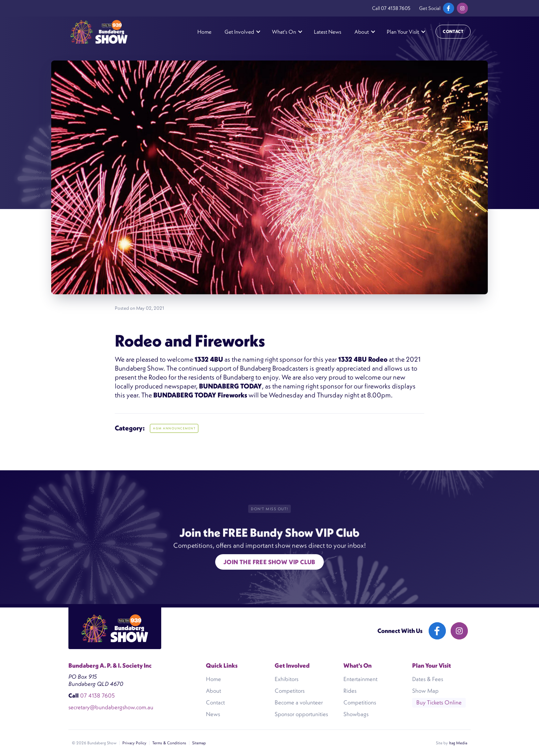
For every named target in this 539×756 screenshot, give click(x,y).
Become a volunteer (299, 702)
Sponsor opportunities (301, 714)
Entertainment (360, 679)
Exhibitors (287, 679)
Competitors (290, 691)
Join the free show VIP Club (269, 562)
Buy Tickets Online (439, 702)
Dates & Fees (428, 679)
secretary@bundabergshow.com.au (111, 707)
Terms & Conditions (169, 743)
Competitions (360, 702)
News (213, 714)
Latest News (328, 32)
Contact (453, 31)
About (213, 691)
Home (204, 32)
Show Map (425, 691)
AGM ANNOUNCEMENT (174, 428)
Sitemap (199, 743)
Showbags (356, 714)
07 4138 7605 (396, 8)
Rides (350, 691)
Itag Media (458, 743)
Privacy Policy (134, 743)
